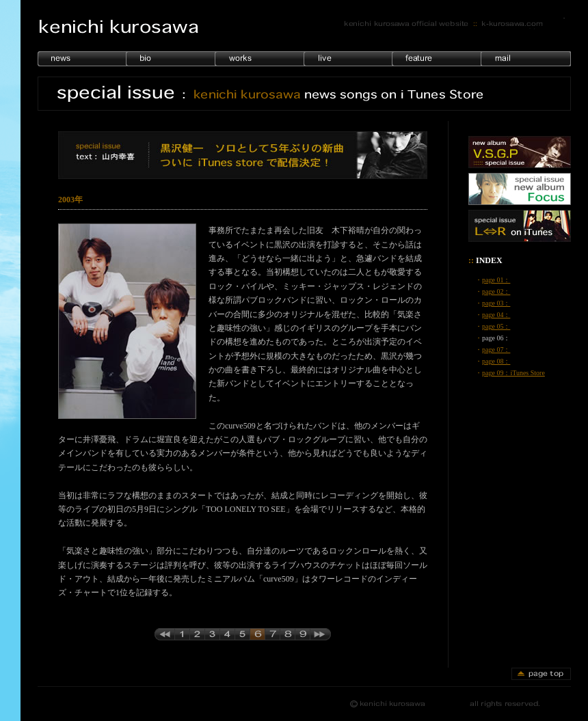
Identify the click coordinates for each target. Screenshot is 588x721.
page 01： (496, 280)
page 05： (496, 326)
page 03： (496, 303)
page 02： (496, 291)
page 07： (496, 350)
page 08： (496, 361)
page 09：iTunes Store (513, 373)
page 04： (496, 315)
